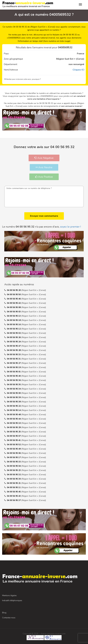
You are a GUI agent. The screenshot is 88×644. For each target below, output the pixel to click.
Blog (4, 613)
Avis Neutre (44, 167)
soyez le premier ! (70, 227)
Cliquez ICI (78, 70)
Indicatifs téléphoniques (12, 601)
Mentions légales (9, 596)
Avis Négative (44, 158)
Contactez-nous (9, 618)
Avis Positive (44, 177)
